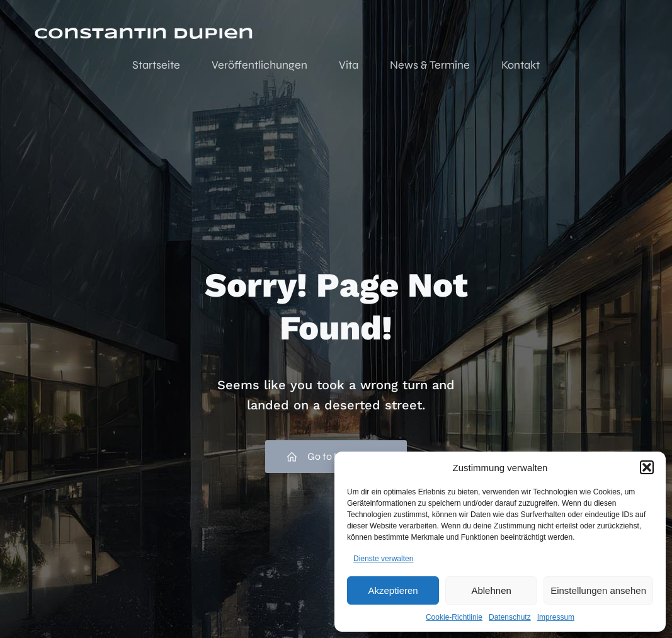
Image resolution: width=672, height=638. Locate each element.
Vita (349, 65)
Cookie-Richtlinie (454, 617)
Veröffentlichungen (259, 65)
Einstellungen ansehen (598, 590)
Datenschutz (510, 617)
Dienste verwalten (383, 559)
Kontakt (521, 65)
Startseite (156, 65)
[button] (647, 467)
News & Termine (430, 65)
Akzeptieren (393, 590)
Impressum (556, 617)
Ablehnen (491, 590)
